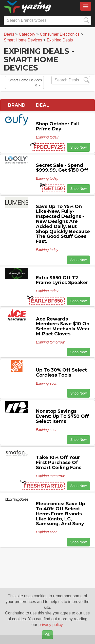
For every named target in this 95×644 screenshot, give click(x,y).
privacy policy (51, 625)
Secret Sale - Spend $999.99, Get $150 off (62, 168)
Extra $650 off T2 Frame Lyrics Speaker (62, 280)
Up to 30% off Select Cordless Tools (61, 373)
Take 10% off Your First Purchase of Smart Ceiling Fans (59, 463)
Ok (48, 635)
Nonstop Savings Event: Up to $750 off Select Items (62, 416)
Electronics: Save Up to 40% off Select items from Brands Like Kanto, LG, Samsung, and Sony (61, 514)
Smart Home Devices (25, 83)
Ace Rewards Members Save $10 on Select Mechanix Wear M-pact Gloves (63, 326)
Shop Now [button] (78, 147)
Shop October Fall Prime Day (57, 126)
